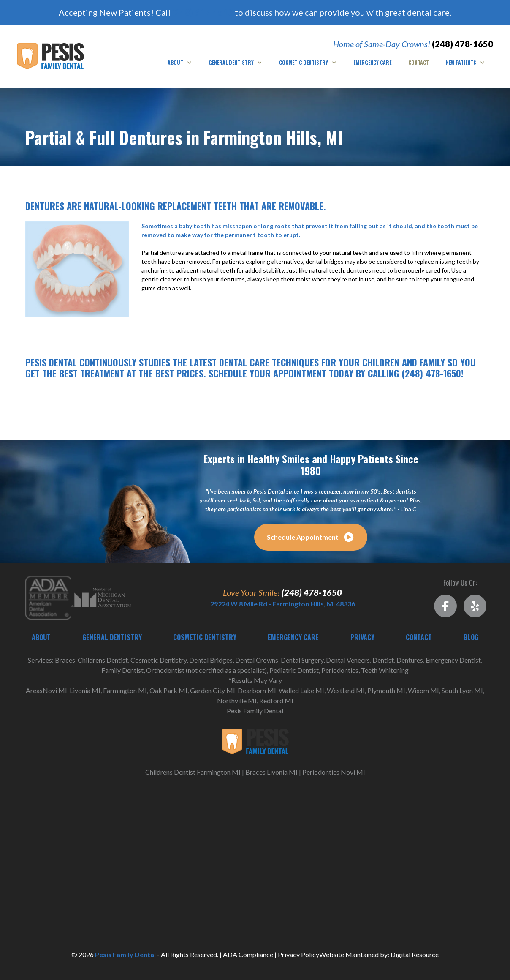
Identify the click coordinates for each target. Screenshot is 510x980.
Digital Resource (415, 954)
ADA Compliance (248, 954)
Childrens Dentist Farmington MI (193, 772)
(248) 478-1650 (463, 44)
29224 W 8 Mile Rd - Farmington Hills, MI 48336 (283, 604)
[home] (50, 56)
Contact (419, 62)
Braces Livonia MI (271, 772)
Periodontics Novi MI (334, 772)
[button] (180, 63)
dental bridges (325, 261)
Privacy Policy (298, 954)
